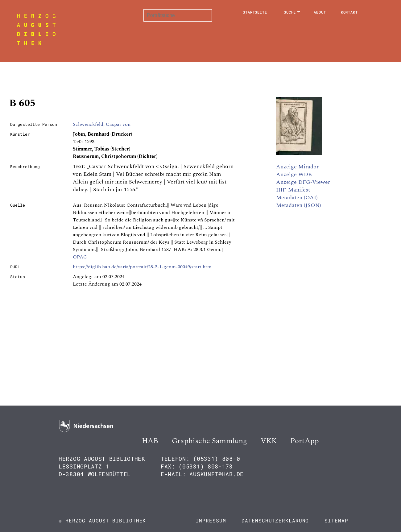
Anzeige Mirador (297, 167)
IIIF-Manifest (293, 190)
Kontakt (349, 12)
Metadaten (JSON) (299, 205)
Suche (290, 12)
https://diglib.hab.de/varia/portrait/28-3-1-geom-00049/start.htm (142, 267)
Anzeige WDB (294, 174)
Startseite (255, 12)
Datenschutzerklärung (275, 520)
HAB (150, 441)
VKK (269, 441)
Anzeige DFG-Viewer (303, 182)
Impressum (211, 520)
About (320, 12)
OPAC (80, 257)
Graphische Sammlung (209, 441)
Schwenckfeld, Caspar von (102, 124)
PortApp (305, 441)
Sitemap (336, 520)
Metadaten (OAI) (297, 198)
